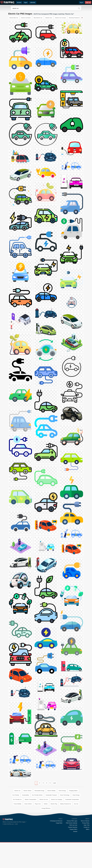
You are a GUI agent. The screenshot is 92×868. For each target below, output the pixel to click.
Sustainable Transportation (72, 799)
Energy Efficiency (46, 808)
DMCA (88, 829)
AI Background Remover (56, 821)
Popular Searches (73, 827)
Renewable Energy (39, 791)
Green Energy (62, 791)
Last (54, 783)
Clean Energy (76, 795)
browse (19, 2)
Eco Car (76, 804)
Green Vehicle (28, 804)
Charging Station (73, 791)
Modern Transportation (31, 799)
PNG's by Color (73, 825)
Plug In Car (38, 804)
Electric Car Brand (26, 18)
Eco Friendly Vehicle (37, 795)
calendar (33, 2)
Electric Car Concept (60, 18)
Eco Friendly (16, 795)
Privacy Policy (86, 823)
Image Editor (59, 823)
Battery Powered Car (66, 804)
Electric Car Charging (57, 799)
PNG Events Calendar (72, 823)
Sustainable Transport (51, 795)
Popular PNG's (74, 829)
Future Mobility (17, 804)
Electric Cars (49, 18)
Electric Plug (54, 804)
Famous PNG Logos (72, 821)
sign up (88, 2)
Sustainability (26, 795)
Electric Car (17, 791)
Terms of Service (85, 821)
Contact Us (87, 827)
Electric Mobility (51, 791)
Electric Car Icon (44, 799)
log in (82, 2)
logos (26, 2)
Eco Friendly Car (17, 799)
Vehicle (46, 804)
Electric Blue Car (14, 18)
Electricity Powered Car (75, 18)
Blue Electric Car (38, 18)
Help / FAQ (87, 825)
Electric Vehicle (28, 791)
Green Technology (65, 795)
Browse (75, 831)
